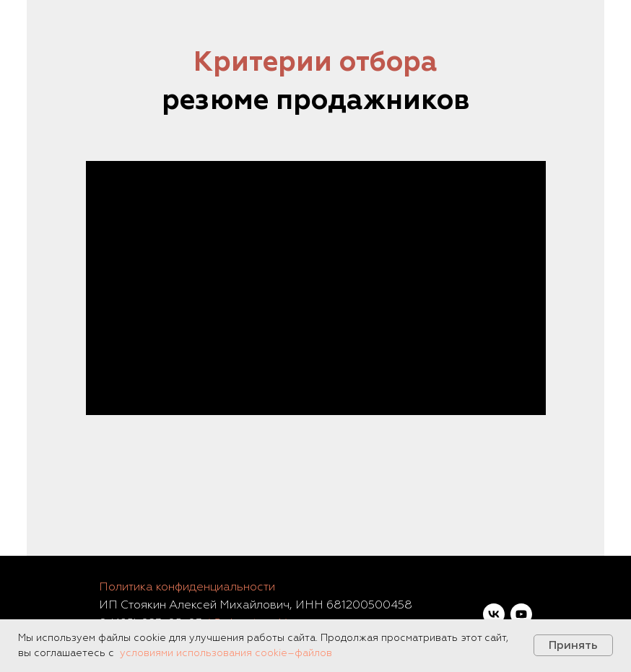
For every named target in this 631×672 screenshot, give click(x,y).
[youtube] (521, 614)
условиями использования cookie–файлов (226, 653)
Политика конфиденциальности (187, 587)
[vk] (494, 614)
